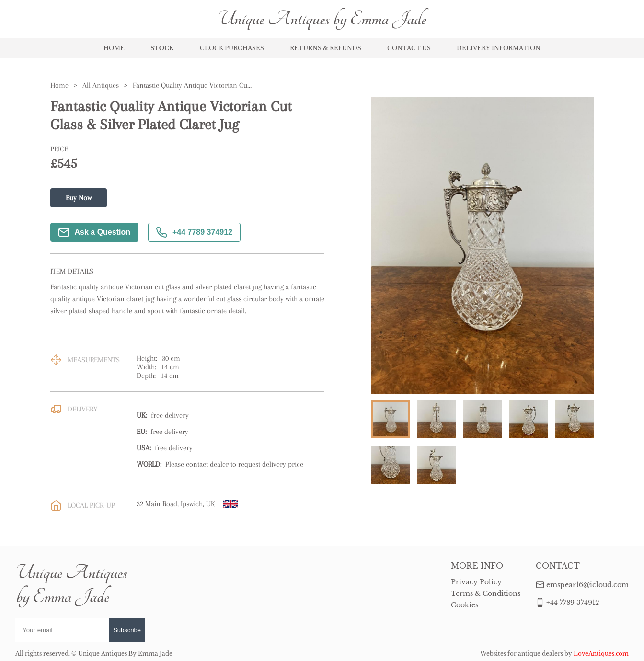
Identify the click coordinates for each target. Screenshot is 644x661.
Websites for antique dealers (522, 654)
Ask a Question (94, 232)
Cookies (465, 605)
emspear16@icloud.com (587, 585)
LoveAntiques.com (601, 654)
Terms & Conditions (486, 593)
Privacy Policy (476, 582)
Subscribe (127, 630)
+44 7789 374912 (194, 232)
